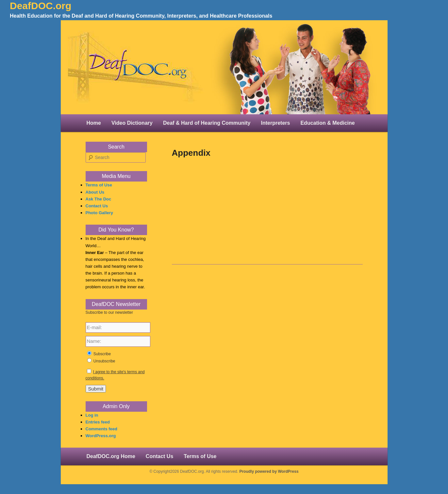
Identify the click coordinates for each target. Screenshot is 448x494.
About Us (95, 192)
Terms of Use (99, 185)
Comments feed (102, 429)
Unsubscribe (104, 361)
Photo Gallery (100, 213)
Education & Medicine (327, 123)
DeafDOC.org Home (111, 456)
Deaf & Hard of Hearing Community (207, 123)
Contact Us (97, 206)
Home (94, 123)
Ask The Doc (99, 199)
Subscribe (102, 354)
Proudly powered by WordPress (269, 471)
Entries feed (98, 422)
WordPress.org (101, 436)
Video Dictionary (132, 123)
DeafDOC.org (41, 6)
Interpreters (276, 123)
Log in (92, 415)
